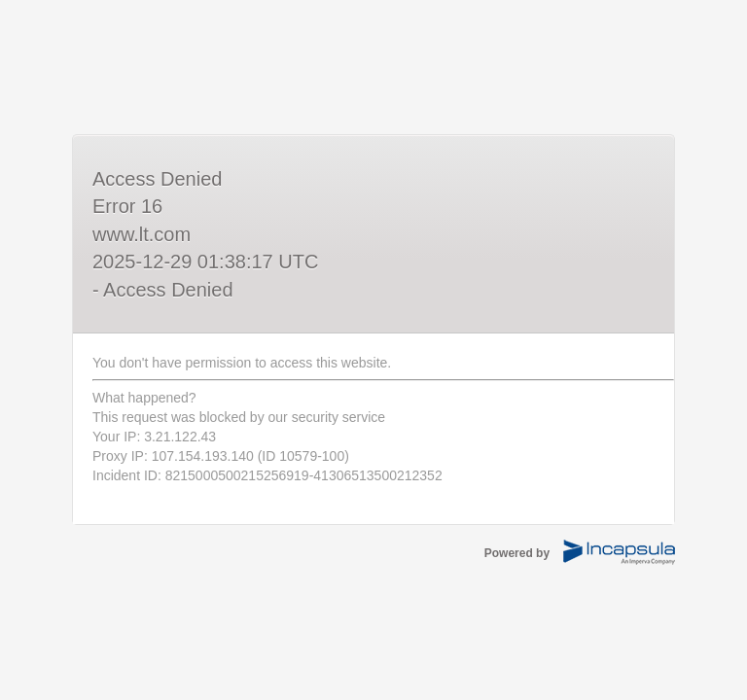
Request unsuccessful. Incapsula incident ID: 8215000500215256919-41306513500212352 (373, 350)
